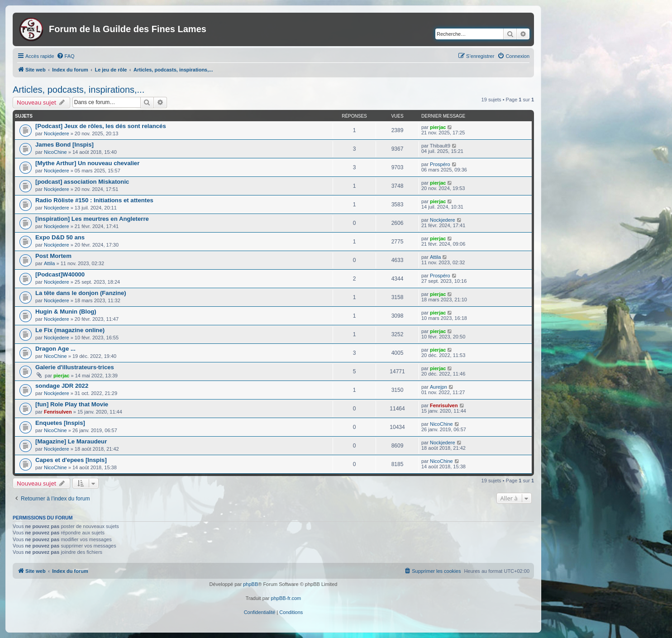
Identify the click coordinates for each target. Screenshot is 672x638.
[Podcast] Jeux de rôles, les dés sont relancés (101, 126)
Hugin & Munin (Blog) (66, 312)
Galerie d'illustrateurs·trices (75, 367)
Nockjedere (57, 133)
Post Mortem (53, 256)
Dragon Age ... (55, 349)
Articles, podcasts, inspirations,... (79, 90)
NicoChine (55, 152)
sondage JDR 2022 (62, 386)
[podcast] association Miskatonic (82, 182)
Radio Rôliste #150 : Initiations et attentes (94, 200)
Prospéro (440, 164)
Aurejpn (438, 387)
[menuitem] (66, 56)
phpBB (250, 584)
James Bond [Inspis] (64, 145)
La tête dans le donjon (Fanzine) (81, 293)
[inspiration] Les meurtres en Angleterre (92, 219)
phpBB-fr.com (286, 598)
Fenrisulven (58, 412)
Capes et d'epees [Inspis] (71, 460)
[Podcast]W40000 (60, 274)
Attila (49, 263)
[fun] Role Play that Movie (72, 404)
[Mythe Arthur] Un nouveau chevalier (87, 163)
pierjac (438, 127)
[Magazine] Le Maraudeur (71, 441)
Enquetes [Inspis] (60, 423)
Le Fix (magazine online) (70, 330)
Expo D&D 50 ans (60, 237)
